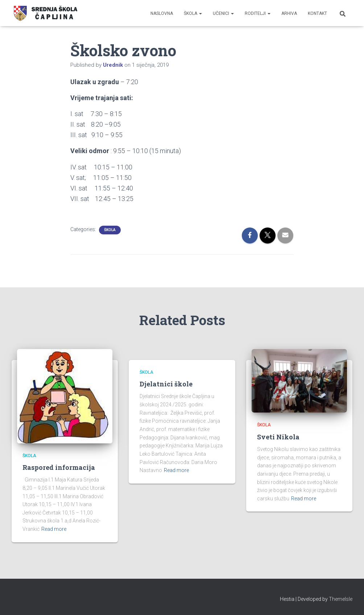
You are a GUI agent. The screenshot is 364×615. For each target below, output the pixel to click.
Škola (193, 13)
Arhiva (289, 13)
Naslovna (162, 13)
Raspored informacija (59, 467)
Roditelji (258, 13)
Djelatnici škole (166, 384)
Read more (54, 529)
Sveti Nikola (278, 437)
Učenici (223, 13)
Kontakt (317, 13)
